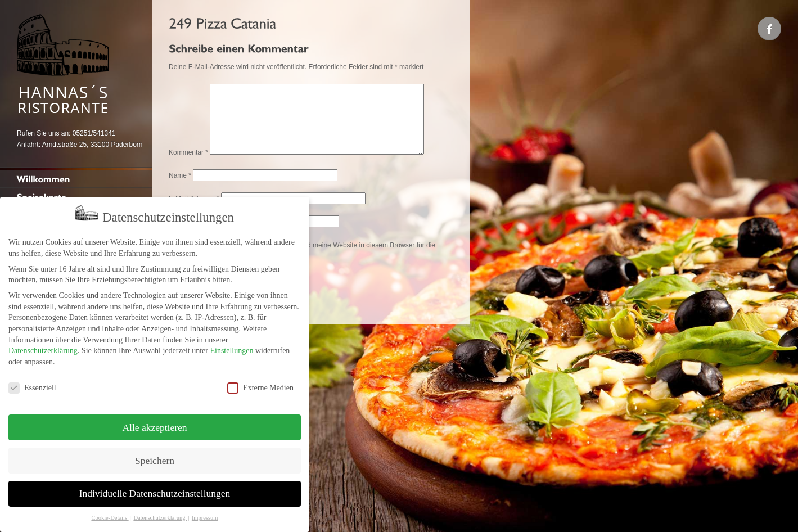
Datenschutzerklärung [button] (160, 514)
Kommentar (188, 166)
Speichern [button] (155, 457)
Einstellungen (231, 347)
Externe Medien (260, 384)
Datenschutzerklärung (43, 347)
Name (180, 189)
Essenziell (32, 384)
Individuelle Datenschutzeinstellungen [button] (155, 490)
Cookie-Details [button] (110, 514)
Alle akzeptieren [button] (154, 423)
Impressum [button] (205, 514)
